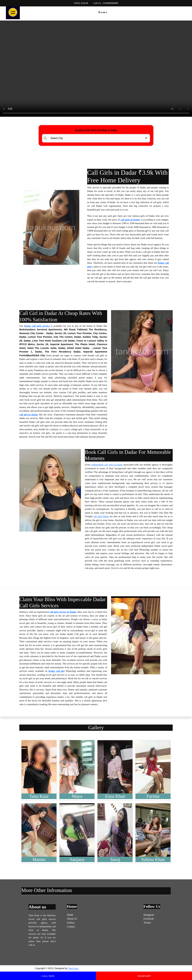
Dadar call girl (57, 671)
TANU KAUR (81, 3)
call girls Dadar (101, 516)
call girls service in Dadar (63, 612)
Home (103, 12)
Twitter (147, 923)
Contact (71, 927)
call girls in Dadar (130, 220)
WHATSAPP (144, 976)
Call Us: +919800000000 (106, 3)
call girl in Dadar (29, 415)
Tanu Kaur (73, 968)
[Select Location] (96, 138)
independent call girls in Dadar (107, 465)
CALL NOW (48, 976)
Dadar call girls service (37, 326)
